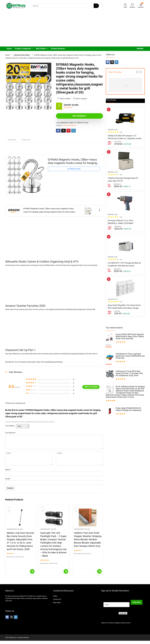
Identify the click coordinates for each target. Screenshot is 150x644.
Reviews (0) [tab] (26, 140)
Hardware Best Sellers (22, 55)
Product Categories (23, 49)
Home (9, 49)
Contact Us (57, 603)
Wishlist (140, 49)
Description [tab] (12, 140)
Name (8, 470)
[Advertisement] (75, 29)
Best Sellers (41, 49)
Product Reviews (58, 49)
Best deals (57, 606)
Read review (68, 107)
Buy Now (32, 575)
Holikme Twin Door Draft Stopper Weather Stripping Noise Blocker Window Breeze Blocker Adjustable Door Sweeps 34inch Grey (88, 543)
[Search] (96, 6)
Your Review (11, 433)
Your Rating (10, 426)
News (55, 599)
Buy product (69, 116)
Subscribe (137, 606)
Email (8, 479)
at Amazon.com (74, 169)
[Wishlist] (132, 5)
